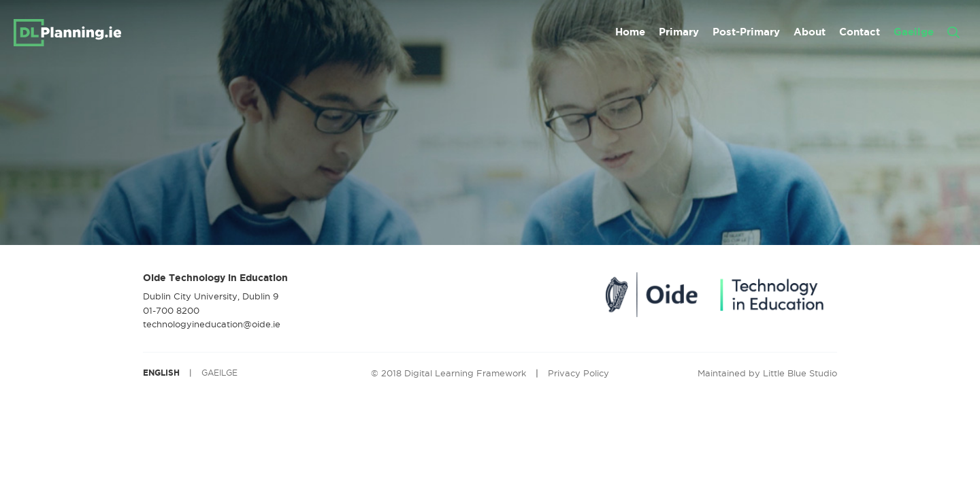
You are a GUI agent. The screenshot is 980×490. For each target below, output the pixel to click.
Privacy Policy (578, 373)
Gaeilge (914, 32)
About (810, 32)
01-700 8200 (171, 310)
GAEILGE (219, 373)
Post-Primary (746, 32)
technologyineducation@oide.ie (212, 324)
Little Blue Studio (800, 373)
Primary (679, 32)
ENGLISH (161, 373)
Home (630, 32)
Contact (860, 32)
